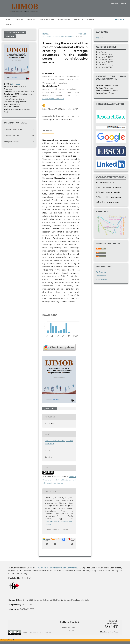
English (99, 38)
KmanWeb (114, 632)
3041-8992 (16, 84)
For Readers (101, 272)
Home (8, 19)
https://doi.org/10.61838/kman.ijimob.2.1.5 (60, 109)
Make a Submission (15, 33)
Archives (78, 19)
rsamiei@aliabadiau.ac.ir (53, 99)
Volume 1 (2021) (105, 67)
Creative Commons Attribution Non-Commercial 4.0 (58, 568)
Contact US (69, 630)
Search (90, 19)
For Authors (101, 276)
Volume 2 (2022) (105, 65)
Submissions (64, 19)
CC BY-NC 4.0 (46, 632)
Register (115, 4)
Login (124, 4)
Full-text (51, 409)
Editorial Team (46, 19)
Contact (10, 36)
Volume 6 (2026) (105, 55)
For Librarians (102, 280)
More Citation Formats (58, 529)
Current (19, 19)
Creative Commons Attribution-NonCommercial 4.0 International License (59, 480)
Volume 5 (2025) (105, 57)
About (9, 24)
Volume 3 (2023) (105, 62)
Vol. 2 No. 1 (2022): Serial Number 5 (58, 36)
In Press (31, 19)
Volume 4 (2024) (105, 60)
